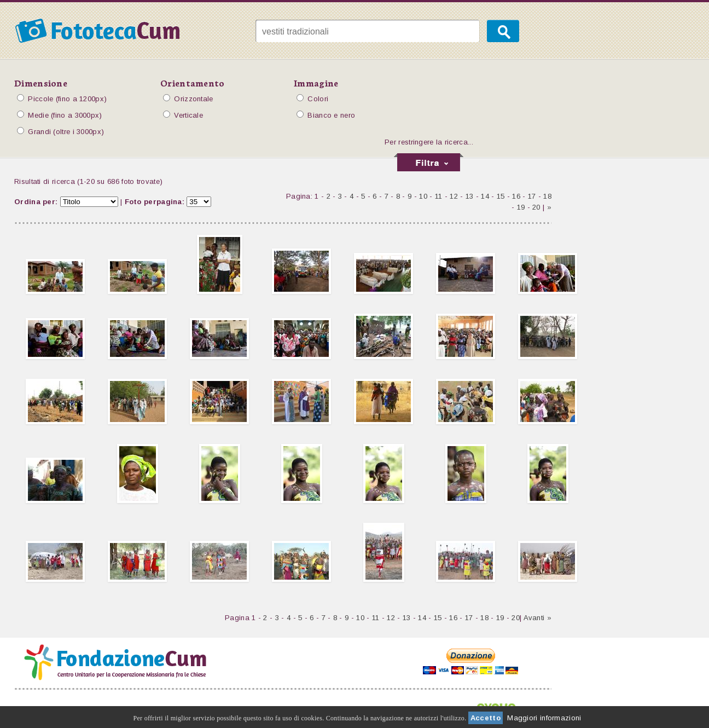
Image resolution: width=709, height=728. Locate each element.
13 (470, 196)
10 (423, 196)
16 (516, 196)
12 (454, 196)
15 (501, 196)
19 (521, 207)
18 (547, 196)
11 (439, 196)
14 (485, 196)
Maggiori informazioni (544, 718)
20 (536, 207)
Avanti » (537, 618)
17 (532, 196)
